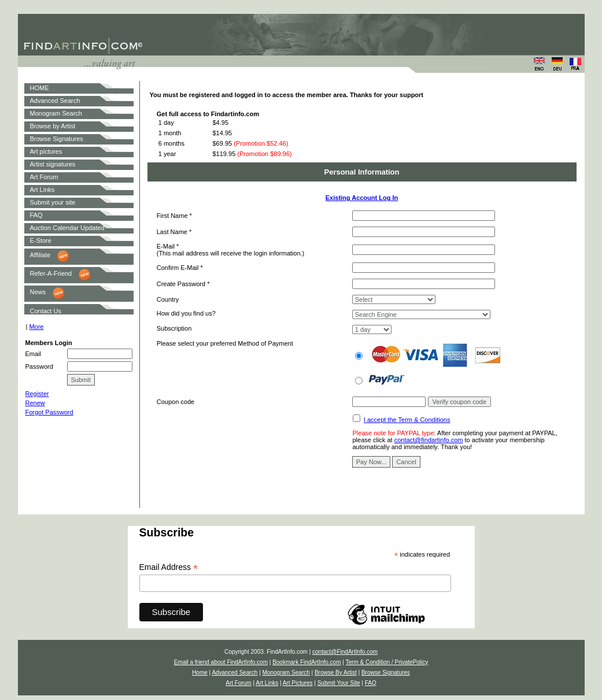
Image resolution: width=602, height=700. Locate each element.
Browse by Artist (53, 126)
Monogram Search (56, 113)
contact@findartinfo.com (429, 440)
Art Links (43, 190)
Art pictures (46, 151)
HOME (40, 88)
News (38, 292)
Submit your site (53, 202)
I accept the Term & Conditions (407, 420)
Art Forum (44, 177)
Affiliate (40, 255)
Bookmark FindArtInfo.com (306, 662)
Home (200, 673)
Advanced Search (55, 101)
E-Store (41, 240)
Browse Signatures (57, 139)
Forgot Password (49, 412)
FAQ (36, 215)
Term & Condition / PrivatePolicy (387, 662)
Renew (35, 403)
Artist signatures (53, 164)
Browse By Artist (336, 673)
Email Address (169, 567)
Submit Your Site (339, 683)
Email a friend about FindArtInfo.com (221, 662)
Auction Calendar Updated (67, 228)
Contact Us (46, 311)
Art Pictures (298, 683)
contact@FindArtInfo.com (345, 652)
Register (37, 394)
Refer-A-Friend (51, 273)
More (36, 327)
